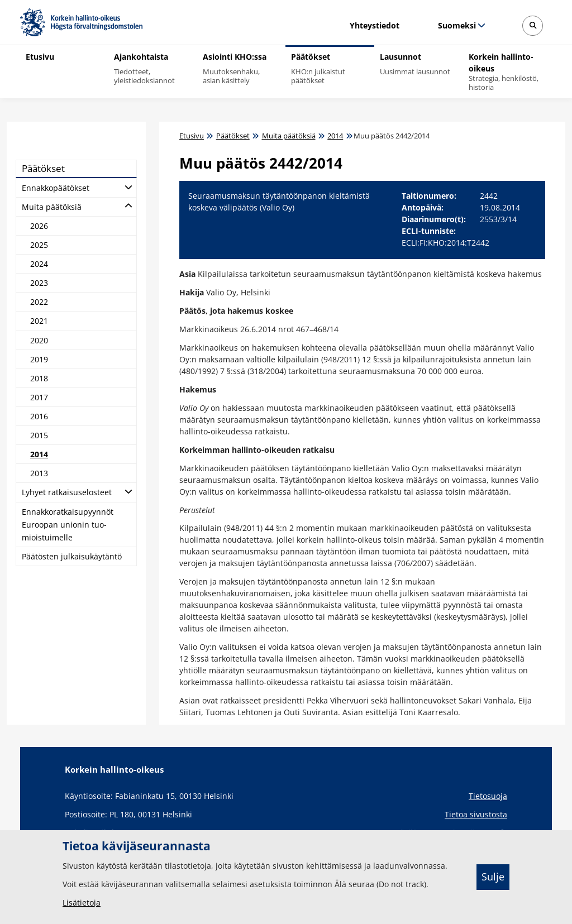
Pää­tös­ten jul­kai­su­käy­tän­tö (72, 556)
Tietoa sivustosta (476, 814)
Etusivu (192, 136)
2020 (39, 340)
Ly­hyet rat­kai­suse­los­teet (67, 492)
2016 (39, 416)
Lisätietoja (82, 903)
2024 (39, 264)
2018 (39, 378)
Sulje (493, 877)
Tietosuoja (488, 796)
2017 (39, 397)
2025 (39, 245)
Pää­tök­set (43, 168)
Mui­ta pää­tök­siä (52, 207)
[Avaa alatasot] (128, 186)
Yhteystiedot (375, 25)
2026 (39, 226)
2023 (39, 283)
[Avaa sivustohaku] (533, 26)
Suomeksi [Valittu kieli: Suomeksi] (457, 25)
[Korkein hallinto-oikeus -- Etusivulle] (81, 22)
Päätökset (233, 136)
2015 (39, 435)
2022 (39, 302)
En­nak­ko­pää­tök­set (56, 188)
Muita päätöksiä (289, 136)
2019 (39, 359)
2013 (39, 473)
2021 (39, 321)
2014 (39, 454)
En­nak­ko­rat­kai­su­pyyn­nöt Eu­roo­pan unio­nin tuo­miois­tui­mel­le (68, 525)
